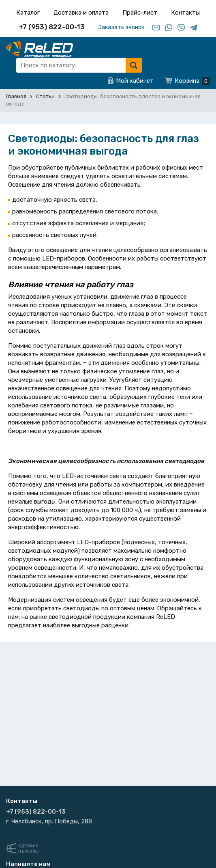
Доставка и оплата (81, 13)
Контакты (185, 13)
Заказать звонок (121, 27)
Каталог (28, 13)
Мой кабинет (135, 81)
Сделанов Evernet (30, 849)
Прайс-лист (140, 13)
